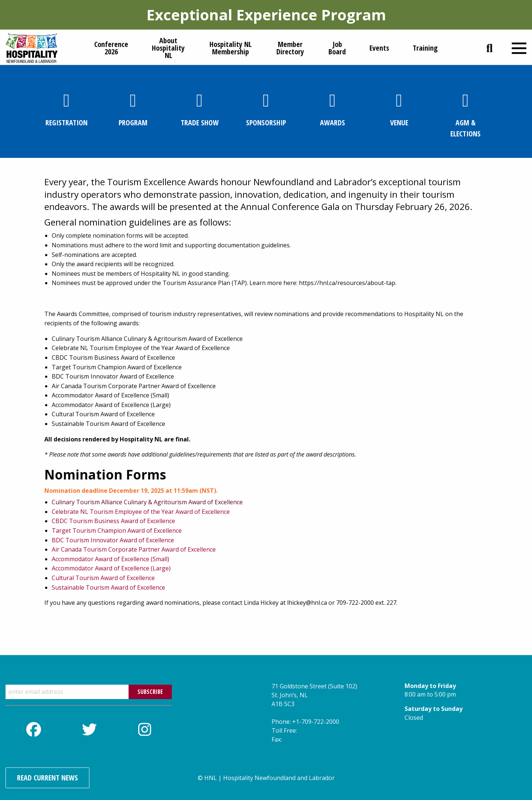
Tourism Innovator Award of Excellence (120, 540)
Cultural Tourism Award (86, 578)
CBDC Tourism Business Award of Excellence (113, 521)
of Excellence (137, 578)
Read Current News (47, 778)
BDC (58, 540)
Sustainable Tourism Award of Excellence (108, 587)
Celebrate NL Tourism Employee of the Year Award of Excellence (141, 512)
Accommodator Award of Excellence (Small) (110, 559)
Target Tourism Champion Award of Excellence (117, 530)
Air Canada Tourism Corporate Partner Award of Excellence (134, 549)
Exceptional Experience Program (266, 15)
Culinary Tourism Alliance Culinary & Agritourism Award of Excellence (147, 502)
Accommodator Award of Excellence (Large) (111, 568)
